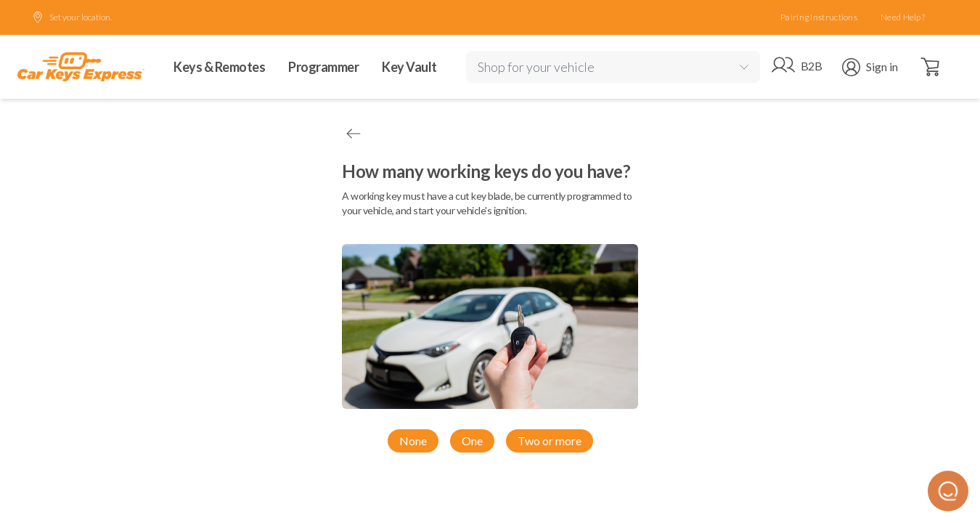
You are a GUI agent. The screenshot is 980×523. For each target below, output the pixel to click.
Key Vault (409, 67)
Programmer (323, 67)
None (413, 441)
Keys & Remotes (219, 67)
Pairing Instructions (819, 17)
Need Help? (903, 17)
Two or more (550, 441)
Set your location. (72, 17)
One (472, 441)
